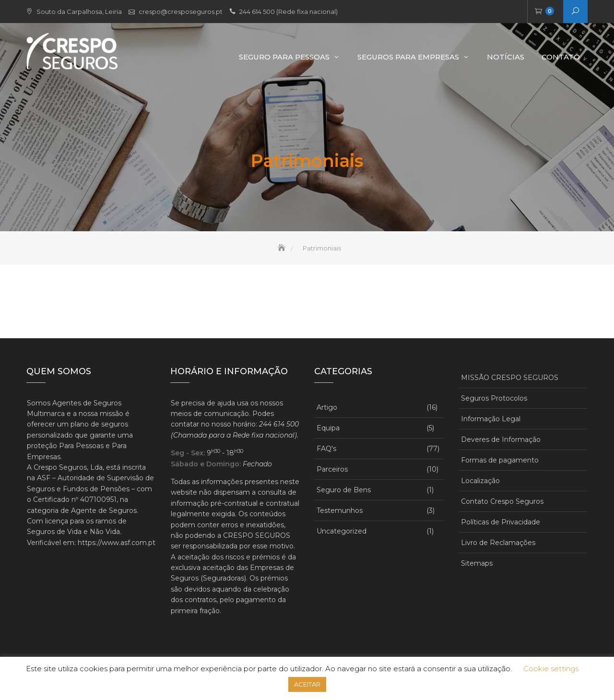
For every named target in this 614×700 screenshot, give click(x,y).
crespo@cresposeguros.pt (181, 12)
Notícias (506, 57)
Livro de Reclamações (498, 543)
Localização (480, 481)
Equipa (328, 428)
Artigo (327, 407)
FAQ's (326, 449)
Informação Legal (491, 419)
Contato (561, 57)
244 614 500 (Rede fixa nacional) (289, 12)
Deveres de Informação (501, 439)
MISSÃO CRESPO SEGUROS (510, 378)
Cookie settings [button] (551, 669)
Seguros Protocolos (494, 398)
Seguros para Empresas (408, 57)
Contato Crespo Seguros (502, 501)
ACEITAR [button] (307, 684)
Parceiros (332, 469)
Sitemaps (477, 563)
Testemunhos (340, 510)
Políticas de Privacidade (501, 522)
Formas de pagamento (500, 460)
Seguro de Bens (344, 490)
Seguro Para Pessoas (284, 57)
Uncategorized (342, 531)
